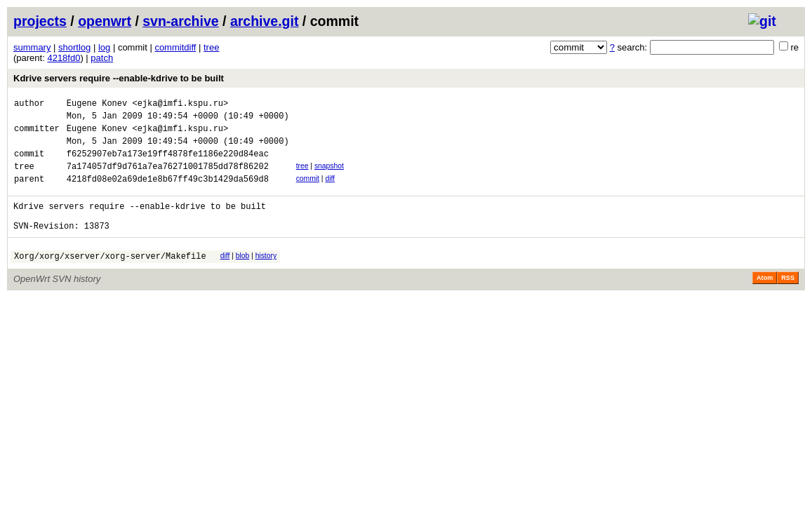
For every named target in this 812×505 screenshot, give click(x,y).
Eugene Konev (97, 105)
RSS (788, 301)
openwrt (105, 21)
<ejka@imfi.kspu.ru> (180, 105)
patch (102, 58)
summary (32, 47)
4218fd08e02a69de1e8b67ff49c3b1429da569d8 (168, 193)
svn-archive (180, 21)
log (104, 47)
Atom (765, 301)
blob (243, 277)
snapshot (329, 176)
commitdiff (175, 47)
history (266, 277)
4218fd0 (64, 58)
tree (211, 47)
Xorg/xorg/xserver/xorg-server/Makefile (110, 279)
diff (330, 191)
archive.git (265, 21)
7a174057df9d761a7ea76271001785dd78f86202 (168, 179)
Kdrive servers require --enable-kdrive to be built (119, 78)
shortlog (74, 47)
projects (40, 21)
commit (308, 191)
